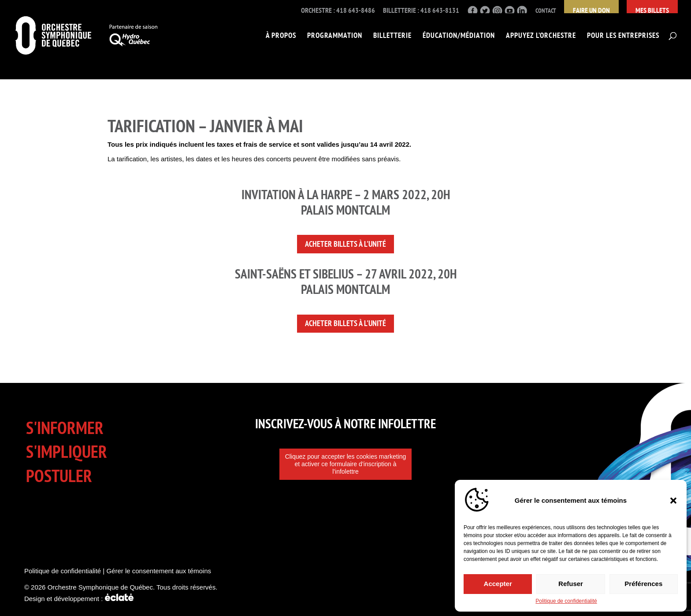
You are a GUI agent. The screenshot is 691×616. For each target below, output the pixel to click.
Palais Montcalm (345, 289)
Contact (546, 11)
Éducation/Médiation (459, 36)
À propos (281, 36)
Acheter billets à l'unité (345, 244)
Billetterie (392, 36)
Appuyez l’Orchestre (541, 36)
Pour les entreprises (623, 36)
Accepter (498, 582)
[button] (673, 499)
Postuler (59, 476)
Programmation (335, 36)
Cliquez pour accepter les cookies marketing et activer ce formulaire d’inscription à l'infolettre (346, 464)
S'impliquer (67, 451)
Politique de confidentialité (566, 601)
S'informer (65, 428)
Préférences (643, 582)
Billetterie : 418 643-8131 (421, 11)
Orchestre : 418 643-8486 (338, 11)
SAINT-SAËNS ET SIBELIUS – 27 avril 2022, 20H (346, 274)
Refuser (571, 582)
